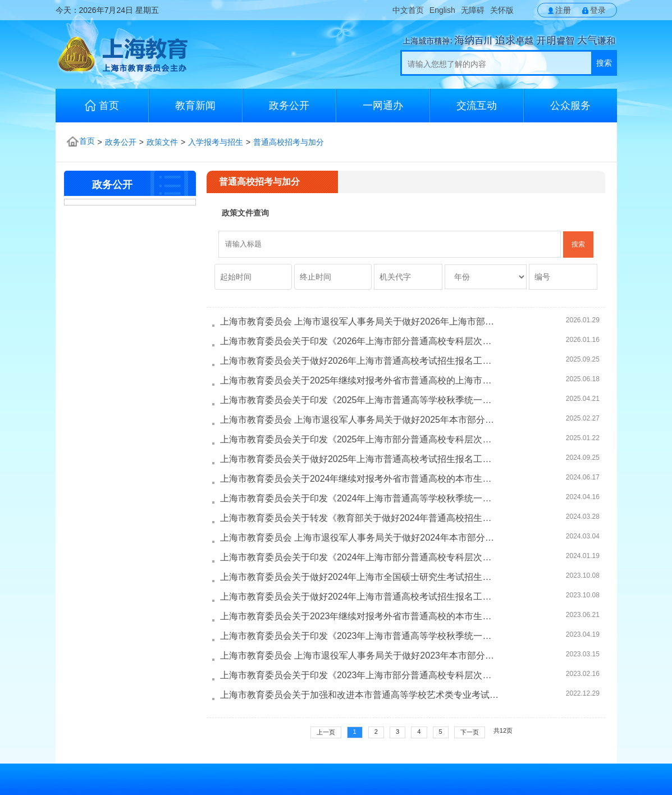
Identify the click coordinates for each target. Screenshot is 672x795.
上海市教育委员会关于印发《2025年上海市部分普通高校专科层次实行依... (360, 439)
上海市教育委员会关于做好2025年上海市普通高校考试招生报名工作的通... (360, 459)
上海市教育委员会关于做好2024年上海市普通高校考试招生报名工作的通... (360, 597)
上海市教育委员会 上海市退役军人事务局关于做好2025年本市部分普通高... (360, 420)
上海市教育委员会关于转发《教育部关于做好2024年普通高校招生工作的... (360, 518)
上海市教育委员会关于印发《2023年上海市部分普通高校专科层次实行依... (360, 675)
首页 (102, 105)
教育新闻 (195, 106)
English (442, 10)
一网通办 (383, 106)
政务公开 (289, 106)
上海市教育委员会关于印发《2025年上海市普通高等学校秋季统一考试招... (360, 400)
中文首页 (408, 10)
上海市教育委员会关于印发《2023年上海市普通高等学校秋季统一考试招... (360, 636)
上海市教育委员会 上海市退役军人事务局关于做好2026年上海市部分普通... (360, 321)
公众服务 (570, 106)
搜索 (604, 63)
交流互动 (477, 106)
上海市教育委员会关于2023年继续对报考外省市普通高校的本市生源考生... (360, 616)
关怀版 (502, 10)
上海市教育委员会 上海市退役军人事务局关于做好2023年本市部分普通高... (360, 655)
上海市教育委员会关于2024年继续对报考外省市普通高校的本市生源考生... (360, 479)
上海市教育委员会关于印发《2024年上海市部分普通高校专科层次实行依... (360, 557)
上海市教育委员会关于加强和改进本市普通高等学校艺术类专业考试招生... (360, 695)
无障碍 (473, 10)
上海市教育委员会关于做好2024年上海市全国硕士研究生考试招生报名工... (360, 577)
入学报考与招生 (216, 142)
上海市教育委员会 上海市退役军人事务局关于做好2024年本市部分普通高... (360, 538)
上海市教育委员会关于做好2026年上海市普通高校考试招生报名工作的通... (360, 361)
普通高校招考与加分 (289, 142)
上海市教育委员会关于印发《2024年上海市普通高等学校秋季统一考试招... (360, 498)
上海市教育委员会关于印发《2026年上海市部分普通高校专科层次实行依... (360, 341)
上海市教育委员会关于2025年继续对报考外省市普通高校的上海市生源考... (360, 380)
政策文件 (162, 142)
